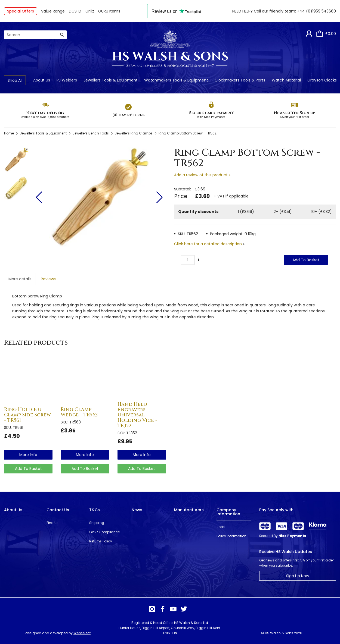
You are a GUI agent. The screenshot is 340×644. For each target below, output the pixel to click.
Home (9, 133)
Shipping (97, 523)
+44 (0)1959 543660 (316, 11)
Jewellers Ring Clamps (134, 133)
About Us (42, 80)
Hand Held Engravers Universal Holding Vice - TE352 (137, 415)
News (137, 510)
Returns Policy (101, 541)
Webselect (82, 633)
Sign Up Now (298, 576)
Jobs (221, 527)
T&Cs (95, 510)
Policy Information (231, 536)
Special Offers (21, 11)
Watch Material (286, 80)
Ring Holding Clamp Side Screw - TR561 (27, 415)
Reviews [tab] (48, 279)
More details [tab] (20, 279)
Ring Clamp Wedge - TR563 (79, 412)
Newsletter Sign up (294, 113)
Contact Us (58, 510)
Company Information (228, 512)
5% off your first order (295, 117)
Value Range (53, 11)
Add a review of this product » (202, 175)
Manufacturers (189, 510)
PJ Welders (67, 80)
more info (28, 455)
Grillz (90, 11)
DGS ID (75, 11)
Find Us (52, 523)
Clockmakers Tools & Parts (240, 80)
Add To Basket (306, 260)
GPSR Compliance (104, 532)
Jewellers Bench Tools (91, 133)
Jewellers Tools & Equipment (111, 80)
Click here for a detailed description (208, 244)
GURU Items (109, 11)
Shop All (15, 80)
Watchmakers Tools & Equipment (176, 80)
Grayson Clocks (322, 80)
